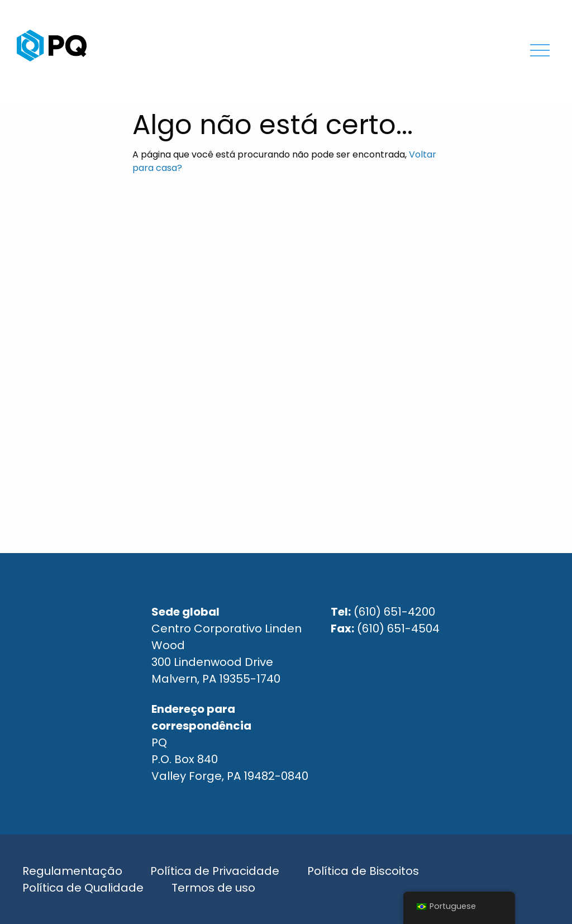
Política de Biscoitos (363, 871)
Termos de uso (213, 888)
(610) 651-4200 (394, 612)
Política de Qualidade (83, 888)
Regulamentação (72, 871)
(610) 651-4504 (398, 628)
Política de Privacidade (215, 871)
